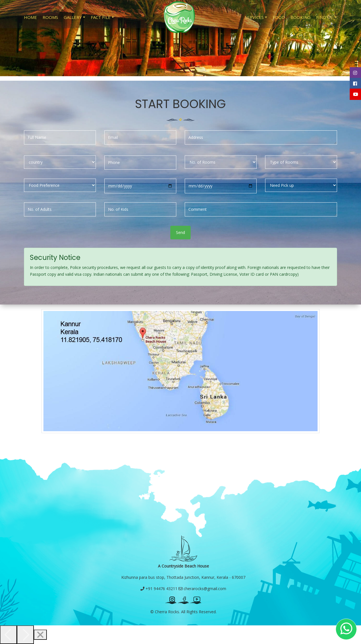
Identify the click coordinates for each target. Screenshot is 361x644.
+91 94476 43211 (159, 589)
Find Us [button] (325, 17)
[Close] (40, 635)
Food (279, 17)
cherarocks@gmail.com (202, 589)
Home (30, 17)
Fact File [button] (101, 17)
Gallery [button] (73, 17)
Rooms (50, 17)
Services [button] (254, 17)
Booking (301, 17)
